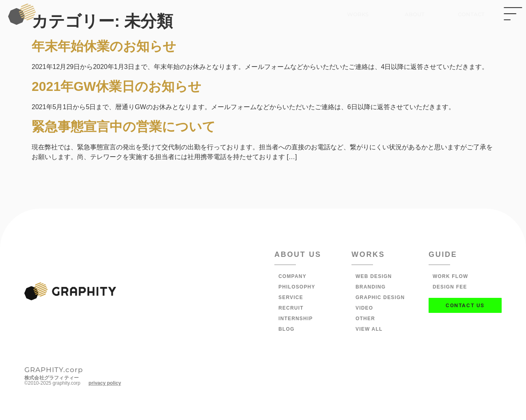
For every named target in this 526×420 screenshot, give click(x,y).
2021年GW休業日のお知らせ (116, 86)
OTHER (365, 319)
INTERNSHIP (296, 319)
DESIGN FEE (450, 287)
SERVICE (291, 297)
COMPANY (292, 276)
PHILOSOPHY (297, 287)
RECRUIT (291, 308)
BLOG (286, 329)
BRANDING (371, 287)
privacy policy (105, 383)
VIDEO (364, 308)
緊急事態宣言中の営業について (124, 127)
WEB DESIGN (374, 276)
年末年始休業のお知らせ (104, 46)
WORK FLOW (450, 276)
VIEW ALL (369, 329)
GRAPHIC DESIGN (380, 297)
